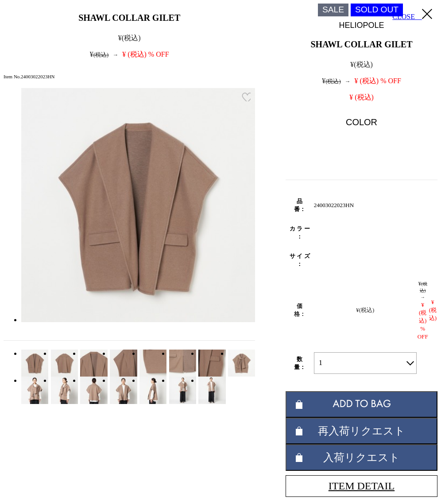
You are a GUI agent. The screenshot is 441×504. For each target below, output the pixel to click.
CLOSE (412, 15)
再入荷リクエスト (362, 431)
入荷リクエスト (362, 457)
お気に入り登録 (246, 97)
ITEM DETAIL (362, 486)
